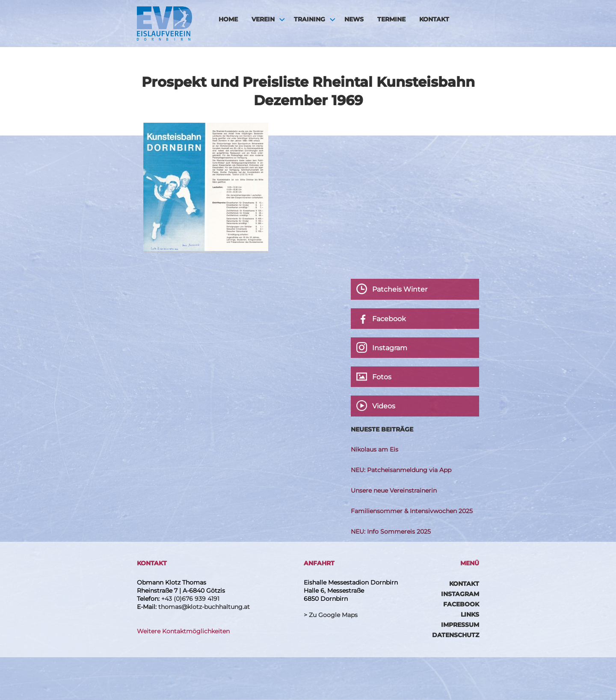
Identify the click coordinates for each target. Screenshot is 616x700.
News (354, 19)
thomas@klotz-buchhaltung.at (204, 607)
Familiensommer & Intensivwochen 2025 (412, 511)
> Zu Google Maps (331, 615)
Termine (391, 19)
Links (470, 614)
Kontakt (434, 19)
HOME (228, 19)
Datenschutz (456, 635)
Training (309, 19)
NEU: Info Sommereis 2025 (391, 532)
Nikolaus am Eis (375, 449)
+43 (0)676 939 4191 (190, 599)
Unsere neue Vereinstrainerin (394, 490)
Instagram (460, 594)
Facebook (461, 604)
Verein (263, 19)
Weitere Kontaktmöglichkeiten (183, 631)
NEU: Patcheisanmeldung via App (401, 470)
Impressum (460, 625)
